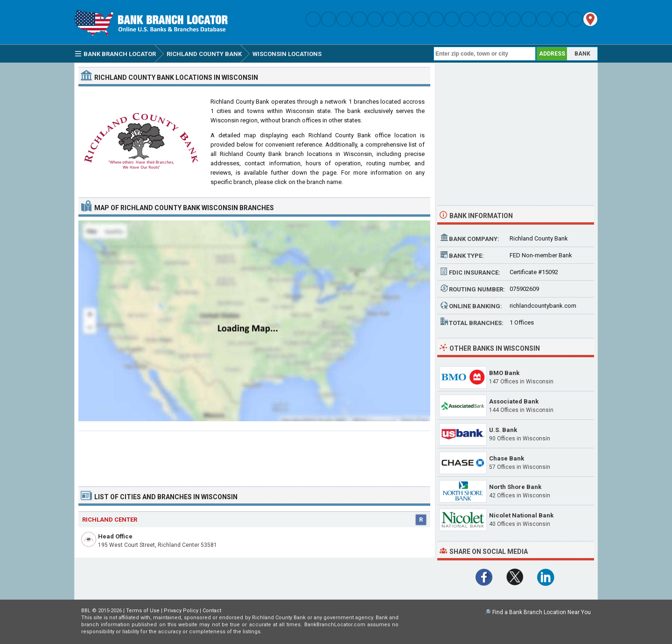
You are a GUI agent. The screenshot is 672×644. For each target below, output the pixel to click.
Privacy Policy (181, 611)
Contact (212, 611)
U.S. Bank (503, 430)
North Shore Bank (515, 487)
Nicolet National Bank (521, 515)
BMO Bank (504, 373)
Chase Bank (507, 458)
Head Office (115, 536)
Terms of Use (143, 611)
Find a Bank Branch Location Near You (542, 612)
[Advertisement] (254, 455)
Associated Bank (514, 401)
